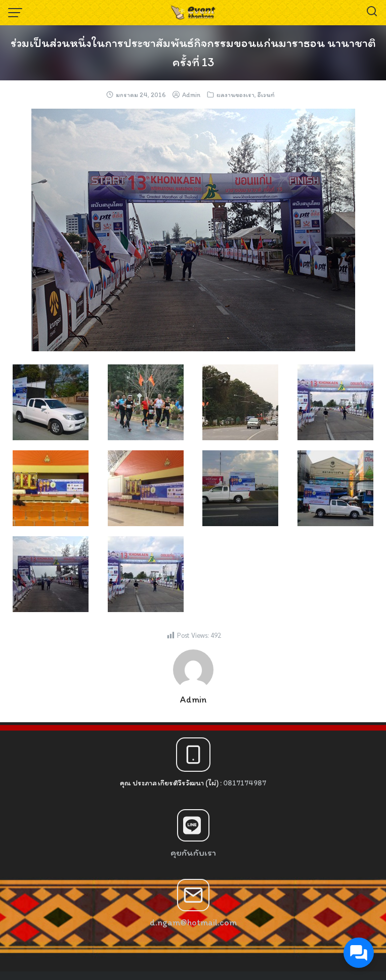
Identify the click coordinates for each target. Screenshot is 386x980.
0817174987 (245, 783)
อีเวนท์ (266, 95)
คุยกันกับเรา (193, 853)
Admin (191, 95)
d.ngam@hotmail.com (193, 922)
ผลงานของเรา (235, 95)
